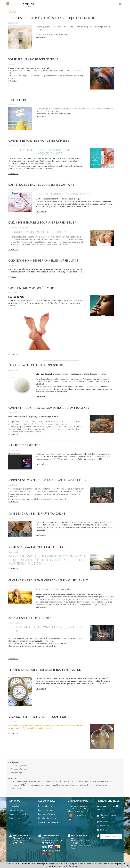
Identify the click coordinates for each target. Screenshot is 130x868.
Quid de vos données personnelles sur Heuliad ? (43, 260)
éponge (108, 781)
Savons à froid (16, 788)
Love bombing (18, 100)
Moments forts (17, 773)
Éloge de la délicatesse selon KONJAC (36, 365)
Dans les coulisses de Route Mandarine (37, 513)
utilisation (89, 781)
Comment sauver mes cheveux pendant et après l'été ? (47, 480)
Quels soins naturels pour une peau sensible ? (42, 222)
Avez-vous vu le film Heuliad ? (30, 618)
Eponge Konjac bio (46, 374)
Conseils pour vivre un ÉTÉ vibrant (33, 288)
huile (33, 781)
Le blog (102, 830)
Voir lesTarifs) (82, 811)
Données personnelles (18, 814)
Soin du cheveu (86, 785)
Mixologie (60, 785)
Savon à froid (79, 781)
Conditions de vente (17, 818)
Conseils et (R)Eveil (18, 766)
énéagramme (99, 781)
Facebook (103, 826)
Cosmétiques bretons (64, 781)
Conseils (99, 785)
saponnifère (16, 785)
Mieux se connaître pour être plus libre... (38, 547)
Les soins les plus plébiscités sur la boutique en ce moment (52, 18)
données (76, 785)
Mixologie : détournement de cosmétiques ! (40, 717)
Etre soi (38, 781)
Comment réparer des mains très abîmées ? (39, 141)
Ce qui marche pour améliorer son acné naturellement (48, 580)
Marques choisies (16, 810)
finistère (68, 785)
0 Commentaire (25, 145)
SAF (43, 781)
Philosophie (14, 806)
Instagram (103, 822)
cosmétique (51, 785)
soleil (48, 781)
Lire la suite (41, 37)
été (24, 785)
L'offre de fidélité (45, 806)
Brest (105, 785)
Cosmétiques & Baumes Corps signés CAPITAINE (41, 185)
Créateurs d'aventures (20, 769)
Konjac (30, 785)
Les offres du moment (47, 818)
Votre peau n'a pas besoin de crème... (34, 59)
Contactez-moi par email (107, 816)
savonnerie (15, 781)
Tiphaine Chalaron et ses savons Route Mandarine (45, 670)
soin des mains (39, 785)
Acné (52, 781)
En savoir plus (75, 866)
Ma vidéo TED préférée (24, 445)
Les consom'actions (46, 814)
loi (94, 785)
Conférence (25, 781)
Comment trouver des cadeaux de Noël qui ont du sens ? (49, 408)
